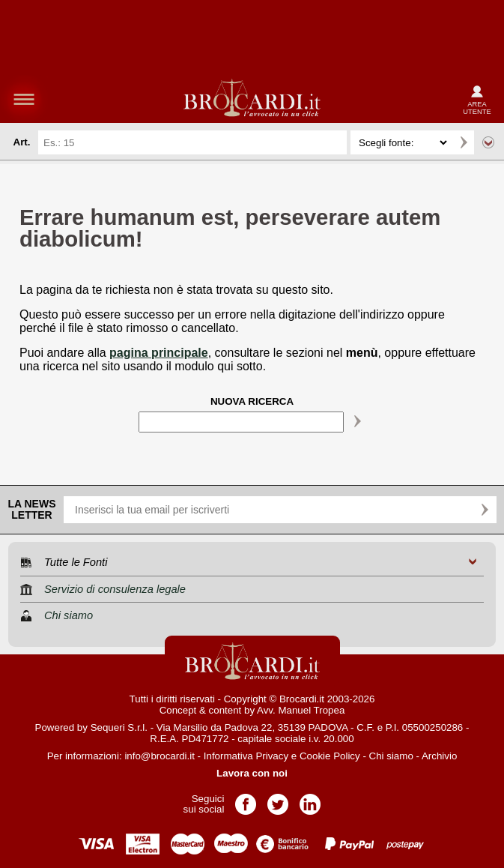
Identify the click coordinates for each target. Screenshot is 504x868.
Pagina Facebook (246, 799)
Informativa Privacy (246, 756)
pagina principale (159, 353)
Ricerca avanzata (488, 142)
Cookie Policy (330, 756)
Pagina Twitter (278, 799)
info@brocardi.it (160, 756)
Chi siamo (391, 756)
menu (24, 99)
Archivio (439, 756)
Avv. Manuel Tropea (301, 710)
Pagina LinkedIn (310, 799)
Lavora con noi (252, 773)
